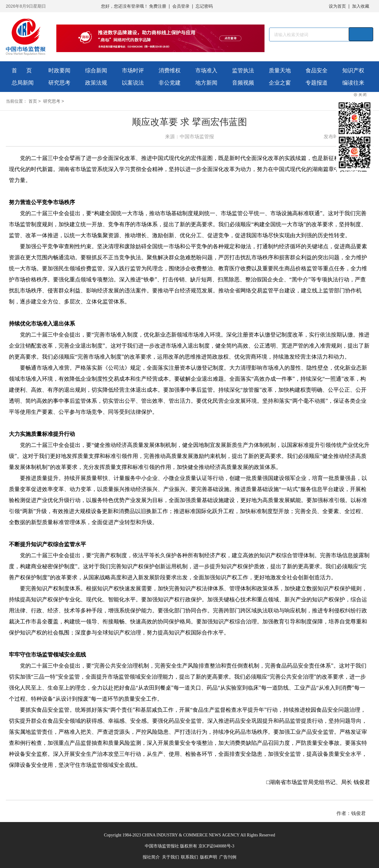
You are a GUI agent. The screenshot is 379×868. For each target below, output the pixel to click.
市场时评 (133, 70)
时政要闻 (59, 70)
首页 (33, 101)
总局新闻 (23, 83)
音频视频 (243, 83)
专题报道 (317, 83)
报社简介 (151, 857)
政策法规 (96, 83)
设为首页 (337, 6)
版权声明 (208, 857)
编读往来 (353, 83)
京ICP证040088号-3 (216, 846)
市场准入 (206, 70)
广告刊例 (228, 857)
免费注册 (158, 6)
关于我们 (171, 857)
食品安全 (317, 70)
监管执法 (243, 70)
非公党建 (170, 83)
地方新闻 (206, 83)
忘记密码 (204, 6)
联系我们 (189, 857)
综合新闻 (96, 70)
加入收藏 (361, 6)
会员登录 (181, 6)
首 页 (22, 70)
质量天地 (280, 70)
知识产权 (353, 70)
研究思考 (59, 83)
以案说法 (133, 83)
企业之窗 (280, 83)
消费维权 (170, 70)
